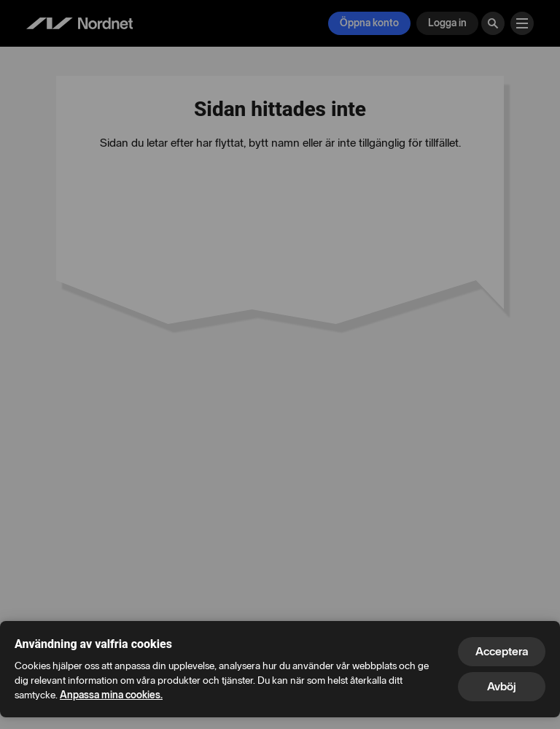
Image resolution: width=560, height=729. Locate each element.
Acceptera (502, 651)
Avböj (502, 686)
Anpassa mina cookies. (111, 695)
